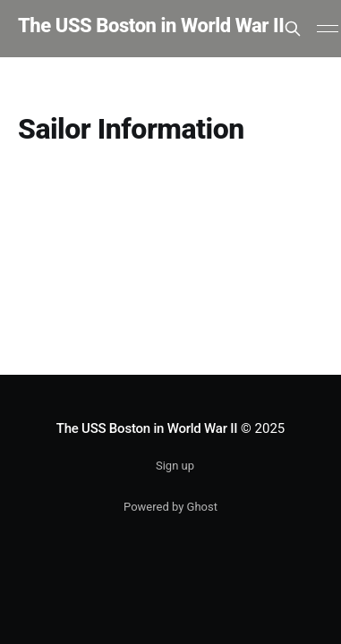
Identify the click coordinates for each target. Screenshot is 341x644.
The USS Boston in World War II (151, 26)
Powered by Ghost (170, 507)
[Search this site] (293, 29)
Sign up (175, 466)
